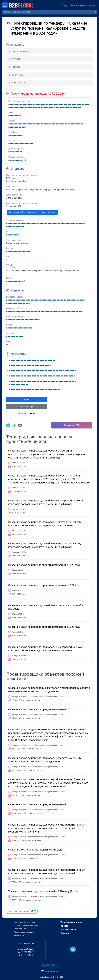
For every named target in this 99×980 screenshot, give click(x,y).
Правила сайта (68, 929)
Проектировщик (20, 51)
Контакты (17, 67)
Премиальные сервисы (24, 932)
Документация (27, 407)
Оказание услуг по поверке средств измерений (37, 709)
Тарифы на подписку (71, 922)
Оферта (64, 926)
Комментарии (19, 83)
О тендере (17, 59)
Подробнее (27, 400)
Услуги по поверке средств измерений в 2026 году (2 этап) (44, 891)
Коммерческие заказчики (25, 922)
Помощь (65, 933)
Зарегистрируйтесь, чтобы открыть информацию (32, 212)
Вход (64, 5)
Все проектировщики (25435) (22, 911)
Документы (18, 75)
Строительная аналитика (25, 929)
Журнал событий (27, 414)
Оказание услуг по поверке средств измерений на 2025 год (44, 585)
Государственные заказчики (26, 925)
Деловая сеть (20, 935)
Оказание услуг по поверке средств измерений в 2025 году (44, 565)
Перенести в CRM (72, 425)
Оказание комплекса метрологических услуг (36, 850)
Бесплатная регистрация (83, 5)
